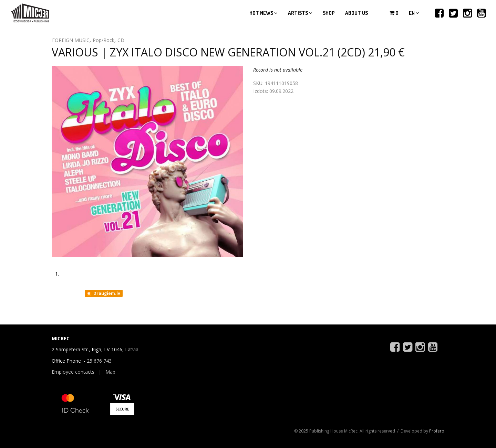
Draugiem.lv (103, 294)
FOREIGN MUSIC (71, 40)
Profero (437, 431)
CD (121, 40)
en (414, 13)
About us (356, 13)
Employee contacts (73, 372)
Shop (329, 13)
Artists (300, 13)
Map (110, 372)
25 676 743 (99, 361)
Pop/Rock (104, 40)
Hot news (263, 13)
